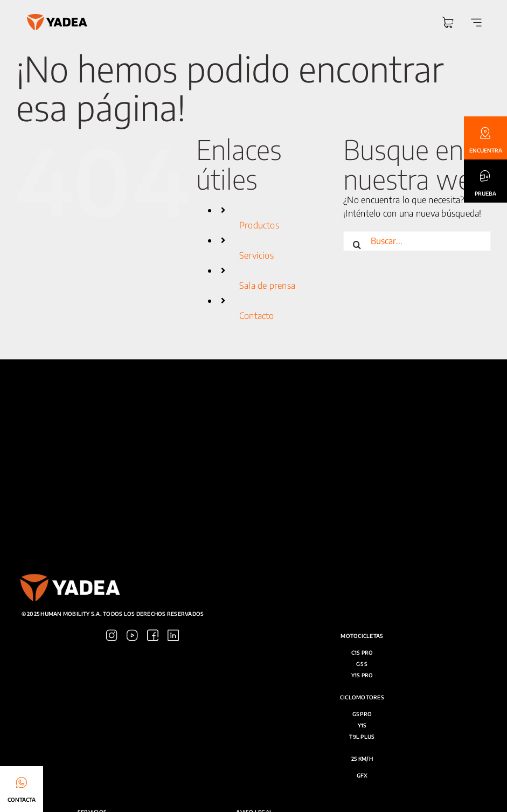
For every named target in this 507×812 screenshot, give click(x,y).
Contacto (257, 318)
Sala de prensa (267, 288)
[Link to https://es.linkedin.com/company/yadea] (402, 596)
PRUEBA (485, 193)
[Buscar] (357, 244)
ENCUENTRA (486, 150)
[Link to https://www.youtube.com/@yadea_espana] (361, 596)
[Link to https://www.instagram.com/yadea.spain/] (341, 596)
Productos (259, 228)
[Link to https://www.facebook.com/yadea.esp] (382, 596)
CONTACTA (22, 800)
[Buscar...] (417, 244)
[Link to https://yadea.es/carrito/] (448, 24)
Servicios (256, 258)
